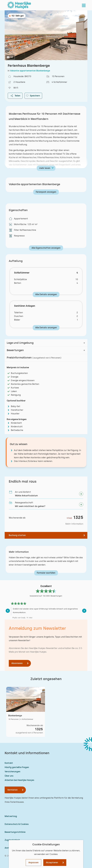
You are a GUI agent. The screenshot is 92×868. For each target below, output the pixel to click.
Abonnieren (17, 663)
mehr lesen (45, 168)
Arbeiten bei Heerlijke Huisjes (19, 780)
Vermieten (12, 790)
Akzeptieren (52, 862)
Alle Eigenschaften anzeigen (46, 248)
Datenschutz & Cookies (17, 824)
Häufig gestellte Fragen (17, 767)
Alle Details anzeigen (46, 294)
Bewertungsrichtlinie (15, 832)
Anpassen (33, 862)
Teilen (15, 96)
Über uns (9, 776)
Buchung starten (17, 535)
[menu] (84, 5)
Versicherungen (12, 772)
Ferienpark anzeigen (46, 192)
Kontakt (9, 763)
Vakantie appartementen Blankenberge (30, 71)
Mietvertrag (11, 816)
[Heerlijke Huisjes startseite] (19, 5)
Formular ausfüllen (46, 573)
